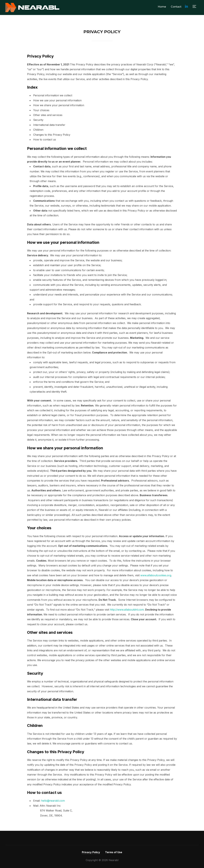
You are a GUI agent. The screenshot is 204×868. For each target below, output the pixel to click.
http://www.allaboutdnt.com (127, 609)
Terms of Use (114, 852)
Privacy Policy (91, 852)
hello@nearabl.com (53, 801)
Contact (176, 7)
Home (162, 7)
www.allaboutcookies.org (156, 575)
